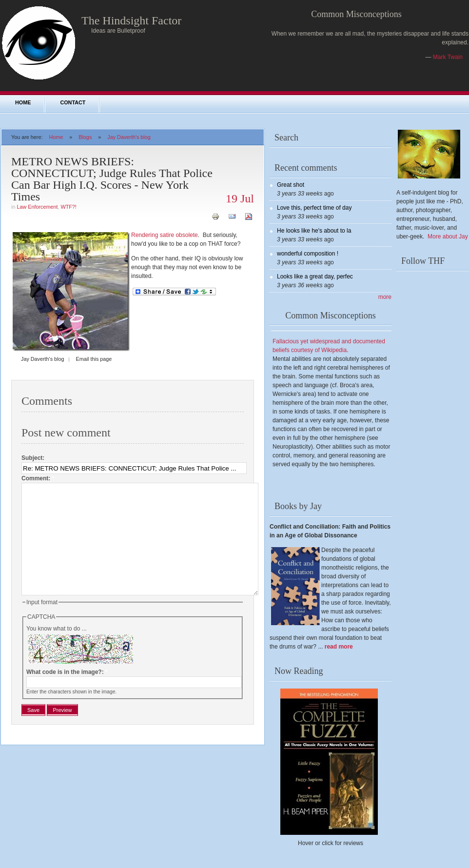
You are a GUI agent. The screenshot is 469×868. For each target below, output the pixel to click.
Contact (73, 102)
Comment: (38, 478)
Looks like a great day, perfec (315, 276)
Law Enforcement (37, 207)
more (385, 297)
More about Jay (448, 237)
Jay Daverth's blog (129, 137)
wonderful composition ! (308, 254)
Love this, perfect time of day (314, 208)
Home (23, 102)
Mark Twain (448, 57)
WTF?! (68, 207)
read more (339, 647)
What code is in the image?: (67, 694)
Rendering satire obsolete (165, 235)
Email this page (94, 359)
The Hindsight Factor (131, 20)
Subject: (33, 458)
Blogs (85, 137)
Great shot (291, 185)
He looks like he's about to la (314, 231)
